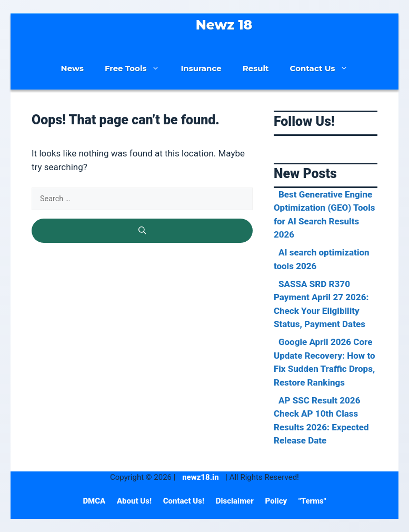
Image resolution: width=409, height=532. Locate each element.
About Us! (135, 501)
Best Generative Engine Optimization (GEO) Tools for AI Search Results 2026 (325, 215)
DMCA (95, 501)
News (72, 68)
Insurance (201, 68)
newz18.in (200, 477)
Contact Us (325, 68)
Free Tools (138, 68)
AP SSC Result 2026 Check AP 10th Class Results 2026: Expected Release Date (321, 421)
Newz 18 (224, 25)
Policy (277, 501)
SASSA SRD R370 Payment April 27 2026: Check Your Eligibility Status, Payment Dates (321, 304)
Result (256, 68)
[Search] (142, 231)
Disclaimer (236, 501)
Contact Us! (185, 501)
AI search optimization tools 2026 (322, 259)
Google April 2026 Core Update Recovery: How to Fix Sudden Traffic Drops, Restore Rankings (325, 362)
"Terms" (312, 501)
